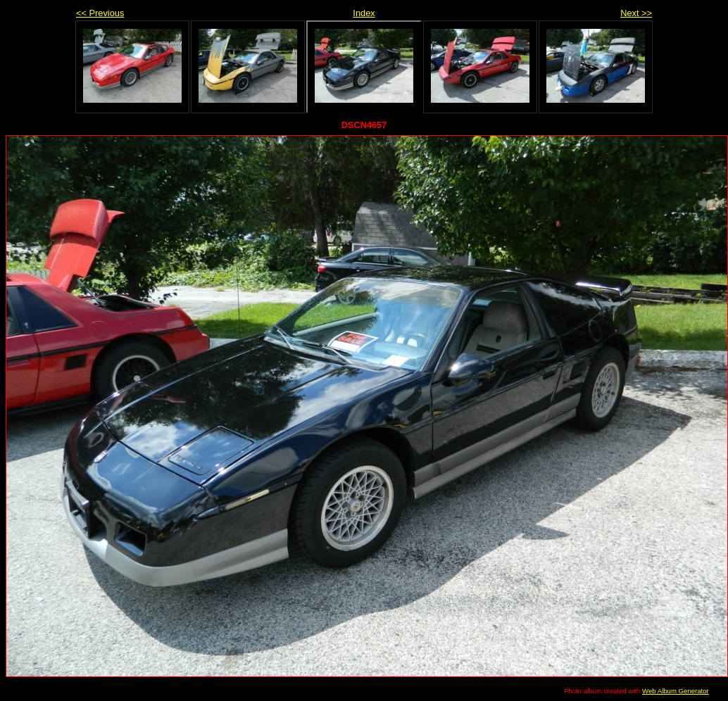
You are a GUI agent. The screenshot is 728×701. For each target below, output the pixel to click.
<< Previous (100, 13)
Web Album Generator (676, 691)
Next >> (636, 13)
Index (364, 13)
